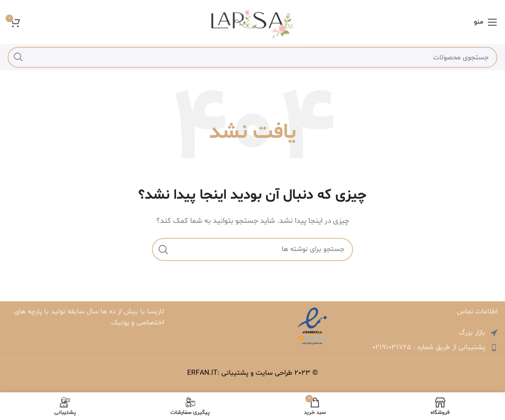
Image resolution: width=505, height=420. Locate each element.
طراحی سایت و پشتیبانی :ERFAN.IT (240, 373)
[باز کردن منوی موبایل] (486, 22)
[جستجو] (252, 57)
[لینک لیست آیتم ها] (419, 348)
